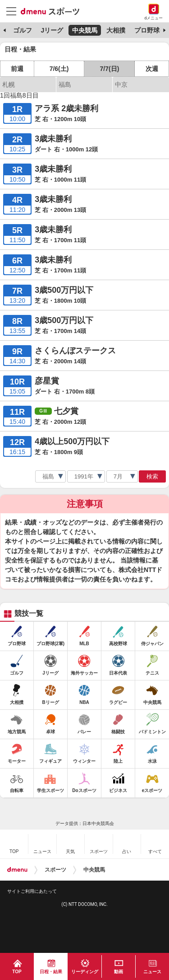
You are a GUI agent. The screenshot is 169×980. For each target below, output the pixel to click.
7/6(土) (59, 69)
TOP (17, 972)
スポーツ (55, 870)
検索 (152, 476)
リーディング (85, 972)
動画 (119, 972)
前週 (17, 69)
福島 (65, 84)
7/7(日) (110, 69)
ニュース (152, 972)
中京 (121, 84)
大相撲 (116, 30)
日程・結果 (51, 972)
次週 (152, 69)
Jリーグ (52, 30)
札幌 (9, 84)
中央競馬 (85, 30)
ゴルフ (23, 30)
